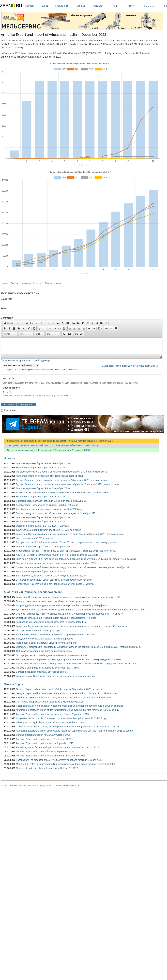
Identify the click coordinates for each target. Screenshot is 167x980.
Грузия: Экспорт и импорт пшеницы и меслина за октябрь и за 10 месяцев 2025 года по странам (68, 484)
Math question (11, 388)
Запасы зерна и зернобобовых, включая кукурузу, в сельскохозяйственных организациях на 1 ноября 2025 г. (74, 567)
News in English (10, 283)
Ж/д (115, 6)
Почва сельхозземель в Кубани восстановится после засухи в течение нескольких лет (62, 472)
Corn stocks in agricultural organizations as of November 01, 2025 (50, 702)
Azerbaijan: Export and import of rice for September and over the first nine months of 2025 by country (67, 710)
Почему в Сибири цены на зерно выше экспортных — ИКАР (48, 668)
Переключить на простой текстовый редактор (25, 360)
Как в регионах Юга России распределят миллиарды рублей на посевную (55, 676)
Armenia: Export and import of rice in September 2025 (43, 739)
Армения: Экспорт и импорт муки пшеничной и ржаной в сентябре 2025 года (57, 555)
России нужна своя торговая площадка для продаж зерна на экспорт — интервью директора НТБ (68, 659)
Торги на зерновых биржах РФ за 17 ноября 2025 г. (43, 547)
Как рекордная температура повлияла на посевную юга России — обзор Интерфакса (62, 605)
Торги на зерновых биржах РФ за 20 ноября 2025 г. (43, 463)
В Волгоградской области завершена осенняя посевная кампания (51, 501)
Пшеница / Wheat (54, 283)
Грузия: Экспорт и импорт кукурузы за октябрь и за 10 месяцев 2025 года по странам (62, 480)
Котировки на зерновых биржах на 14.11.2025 (40, 572)
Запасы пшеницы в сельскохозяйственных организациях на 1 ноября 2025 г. (57, 563)
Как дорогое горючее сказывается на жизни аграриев (44, 639)
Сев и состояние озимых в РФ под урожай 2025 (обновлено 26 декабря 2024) (47, 450)
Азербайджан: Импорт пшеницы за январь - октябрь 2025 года (50, 509)
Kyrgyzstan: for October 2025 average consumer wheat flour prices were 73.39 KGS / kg (61, 718)
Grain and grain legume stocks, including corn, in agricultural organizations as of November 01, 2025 (67, 727)
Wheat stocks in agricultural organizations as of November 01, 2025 (51, 722)
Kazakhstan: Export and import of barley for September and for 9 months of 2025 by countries (64, 698)
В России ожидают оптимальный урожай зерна (41, 672)
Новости (33, 6)
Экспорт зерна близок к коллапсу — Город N (40, 630)
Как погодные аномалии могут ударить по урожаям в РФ (46, 643)
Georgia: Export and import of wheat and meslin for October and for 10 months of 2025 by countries (67, 693)
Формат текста (12, 365)
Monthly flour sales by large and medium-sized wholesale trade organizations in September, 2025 (66, 764)
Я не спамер (10, 410)
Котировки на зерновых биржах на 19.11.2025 (40, 468)
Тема (4, 308)
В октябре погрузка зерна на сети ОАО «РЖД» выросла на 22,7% (51, 576)
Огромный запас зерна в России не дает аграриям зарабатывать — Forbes (56, 618)
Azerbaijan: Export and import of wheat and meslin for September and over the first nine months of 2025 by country (75, 731)
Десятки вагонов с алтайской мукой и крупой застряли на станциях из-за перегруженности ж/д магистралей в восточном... (82, 610)
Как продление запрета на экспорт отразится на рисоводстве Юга (51, 622)
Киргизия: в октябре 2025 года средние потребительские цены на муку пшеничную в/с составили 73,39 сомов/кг (76, 559)
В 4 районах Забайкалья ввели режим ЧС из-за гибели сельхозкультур (54, 580)
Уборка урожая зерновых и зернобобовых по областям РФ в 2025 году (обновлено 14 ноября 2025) (59, 441)
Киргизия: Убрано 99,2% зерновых (34, 538)
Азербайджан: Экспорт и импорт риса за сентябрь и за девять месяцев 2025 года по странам (66, 551)
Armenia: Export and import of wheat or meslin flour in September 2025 (52, 714)
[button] (8, 323)
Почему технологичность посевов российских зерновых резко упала (53, 601)
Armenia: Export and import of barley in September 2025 (45, 751)
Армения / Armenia (31, 283)
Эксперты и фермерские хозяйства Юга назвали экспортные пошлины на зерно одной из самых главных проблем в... (79, 647)
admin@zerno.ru (71, 785)
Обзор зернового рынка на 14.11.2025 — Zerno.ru (42, 526)
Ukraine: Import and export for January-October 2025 (43, 735)
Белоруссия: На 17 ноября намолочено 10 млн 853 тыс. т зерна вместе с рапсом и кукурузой (66, 542)
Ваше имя (6, 299)
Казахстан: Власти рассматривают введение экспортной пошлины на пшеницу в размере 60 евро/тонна (72, 626)
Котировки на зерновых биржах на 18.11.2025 (40, 497)
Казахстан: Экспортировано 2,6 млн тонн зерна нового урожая (49, 476)
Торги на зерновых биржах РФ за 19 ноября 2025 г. (43, 488)
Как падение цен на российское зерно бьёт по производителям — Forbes (55, 635)
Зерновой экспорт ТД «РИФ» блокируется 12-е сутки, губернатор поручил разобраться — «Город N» (70, 614)
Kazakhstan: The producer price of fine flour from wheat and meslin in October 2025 (59, 760)
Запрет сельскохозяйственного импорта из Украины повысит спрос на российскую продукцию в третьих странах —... (79, 664)
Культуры (102, 6)
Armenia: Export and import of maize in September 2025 (45, 743)
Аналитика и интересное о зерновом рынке (33, 592)
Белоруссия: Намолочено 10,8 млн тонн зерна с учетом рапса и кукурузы (55, 584)
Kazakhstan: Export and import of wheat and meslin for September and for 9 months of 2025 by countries (70, 706)
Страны (84, 6)
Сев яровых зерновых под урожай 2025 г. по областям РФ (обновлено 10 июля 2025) (51, 445)
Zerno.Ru (107, 41)
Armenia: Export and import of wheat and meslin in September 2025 (51, 756)
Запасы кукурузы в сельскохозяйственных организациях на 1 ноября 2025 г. (57, 513)
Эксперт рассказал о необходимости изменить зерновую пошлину (51, 655)
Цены (48, 6)
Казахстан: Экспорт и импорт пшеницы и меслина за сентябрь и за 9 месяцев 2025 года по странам (70, 534)
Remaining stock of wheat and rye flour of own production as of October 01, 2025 (57, 747)
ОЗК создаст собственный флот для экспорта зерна (44, 651)
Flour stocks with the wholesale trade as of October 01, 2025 (47, 768)
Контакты (149, 6)
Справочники (65, 6)
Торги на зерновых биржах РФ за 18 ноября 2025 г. (43, 517)
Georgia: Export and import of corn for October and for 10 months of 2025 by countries (60, 689)
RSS (132, 6)
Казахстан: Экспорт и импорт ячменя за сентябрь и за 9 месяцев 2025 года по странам (63, 492)
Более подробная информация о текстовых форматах (128, 366)
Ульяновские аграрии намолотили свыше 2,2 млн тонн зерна (49, 530)
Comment (7, 318)
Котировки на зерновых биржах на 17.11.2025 (40, 522)
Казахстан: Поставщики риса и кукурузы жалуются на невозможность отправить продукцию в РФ (68, 597)
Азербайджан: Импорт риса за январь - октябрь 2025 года (47, 505)
